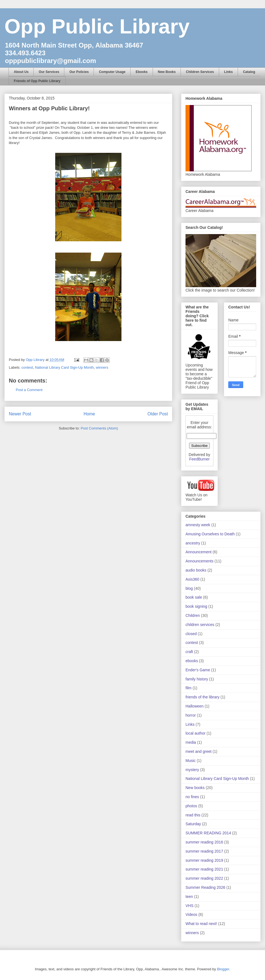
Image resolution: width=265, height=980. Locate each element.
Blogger (223, 969)
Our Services (49, 72)
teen (189, 897)
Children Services (200, 72)
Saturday (193, 824)
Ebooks (141, 72)
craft (189, 652)
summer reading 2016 (204, 842)
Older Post (158, 414)
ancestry (193, 543)
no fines (192, 797)
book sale (194, 597)
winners (102, 367)
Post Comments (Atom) (99, 428)
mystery (192, 770)
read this (193, 815)
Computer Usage (112, 72)
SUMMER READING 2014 (208, 833)
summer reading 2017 (204, 851)
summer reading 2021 (204, 869)
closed (191, 634)
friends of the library (202, 697)
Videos (191, 915)
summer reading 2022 (204, 878)
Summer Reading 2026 (205, 887)
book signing (196, 606)
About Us (21, 72)
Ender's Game (198, 670)
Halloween (194, 706)
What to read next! (201, 924)
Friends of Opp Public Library (37, 81)
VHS (190, 906)
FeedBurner (200, 459)
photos (191, 806)
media (191, 742)
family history (197, 679)
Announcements (199, 561)
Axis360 (192, 579)
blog (189, 588)
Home (89, 414)
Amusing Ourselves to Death (210, 534)
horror (191, 715)
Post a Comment (29, 390)
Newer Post (20, 414)
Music (191, 761)
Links (228, 72)
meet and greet (198, 751)
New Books (167, 72)
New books (195, 788)
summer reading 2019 (204, 860)
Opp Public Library (97, 26)
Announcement (198, 552)
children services (200, 625)
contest (27, 367)
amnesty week (198, 525)
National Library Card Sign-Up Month (64, 367)
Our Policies (79, 72)
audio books (196, 570)
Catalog (249, 72)
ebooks (192, 661)
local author (195, 733)
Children (193, 615)
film (189, 688)
